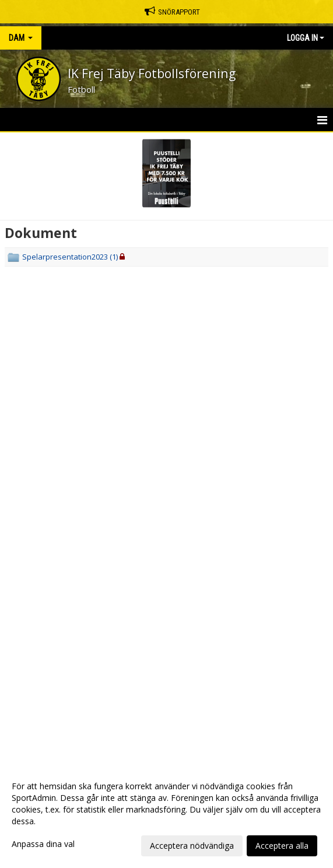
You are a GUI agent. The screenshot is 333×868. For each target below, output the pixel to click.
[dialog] (166, 815)
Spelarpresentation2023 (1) (70, 257)
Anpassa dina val (43, 844)
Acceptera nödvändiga (192, 846)
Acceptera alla (282, 846)
